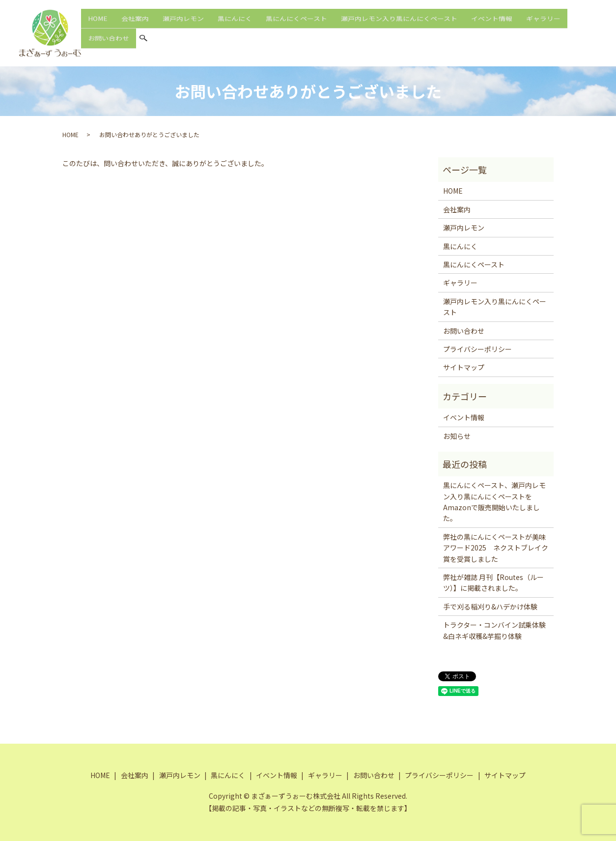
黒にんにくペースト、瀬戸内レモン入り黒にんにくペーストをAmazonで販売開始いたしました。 (494, 502)
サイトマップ (464, 367)
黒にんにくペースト (296, 24)
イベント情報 (492, 24)
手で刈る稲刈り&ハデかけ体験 (490, 607)
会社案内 (135, 24)
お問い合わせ (109, 41)
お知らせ (457, 436)
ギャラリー (543, 24)
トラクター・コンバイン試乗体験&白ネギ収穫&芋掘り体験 (494, 630)
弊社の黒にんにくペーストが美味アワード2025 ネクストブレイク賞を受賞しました (496, 548)
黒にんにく (235, 24)
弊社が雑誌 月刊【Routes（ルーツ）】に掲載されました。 (493, 582)
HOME (98, 24)
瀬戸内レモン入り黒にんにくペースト (399, 24)
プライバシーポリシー (477, 349)
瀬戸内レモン (183, 24)
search (143, 42)
